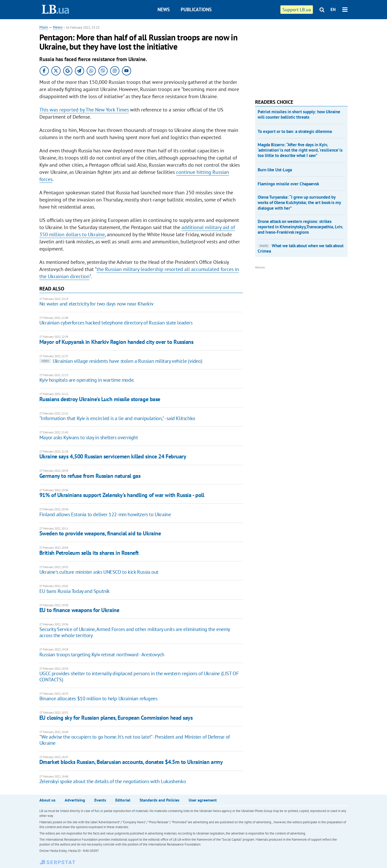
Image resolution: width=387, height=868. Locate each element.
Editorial (123, 800)
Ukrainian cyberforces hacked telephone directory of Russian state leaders (116, 323)
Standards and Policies (160, 800)
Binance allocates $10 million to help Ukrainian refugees (98, 698)
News (164, 9)
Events (100, 800)
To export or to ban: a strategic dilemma (295, 131)
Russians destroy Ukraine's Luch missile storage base (100, 399)
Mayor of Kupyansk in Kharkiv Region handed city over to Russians (116, 342)
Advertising (75, 800)
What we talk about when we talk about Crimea (301, 248)
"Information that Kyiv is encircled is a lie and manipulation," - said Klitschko (117, 418)
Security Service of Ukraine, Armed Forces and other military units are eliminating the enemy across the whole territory (135, 632)
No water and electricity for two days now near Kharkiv (96, 304)
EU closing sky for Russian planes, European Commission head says (116, 718)
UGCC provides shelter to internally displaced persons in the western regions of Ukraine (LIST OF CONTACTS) (139, 677)
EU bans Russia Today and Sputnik (75, 591)
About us (47, 800)
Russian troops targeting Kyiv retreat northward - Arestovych (102, 655)
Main (44, 27)
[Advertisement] (293, 56)
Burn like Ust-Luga (275, 170)
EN (333, 9)
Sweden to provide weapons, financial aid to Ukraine (100, 533)
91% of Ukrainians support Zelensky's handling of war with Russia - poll (122, 495)
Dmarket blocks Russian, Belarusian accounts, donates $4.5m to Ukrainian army (131, 762)
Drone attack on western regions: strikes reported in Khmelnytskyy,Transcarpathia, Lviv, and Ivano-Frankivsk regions (300, 227)
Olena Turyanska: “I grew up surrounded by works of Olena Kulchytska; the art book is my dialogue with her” (299, 203)
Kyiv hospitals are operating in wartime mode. (87, 380)
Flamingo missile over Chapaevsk (288, 184)
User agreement (203, 800)
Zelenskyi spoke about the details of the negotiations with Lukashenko (113, 781)
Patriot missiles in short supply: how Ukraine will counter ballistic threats (299, 114)
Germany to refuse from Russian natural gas (90, 476)
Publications (196, 9)
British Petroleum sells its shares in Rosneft (89, 553)
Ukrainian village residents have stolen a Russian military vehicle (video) (121, 361)
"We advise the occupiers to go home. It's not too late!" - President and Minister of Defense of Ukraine (135, 740)
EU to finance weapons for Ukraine (79, 610)
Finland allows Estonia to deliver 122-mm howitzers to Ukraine (105, 514)
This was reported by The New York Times (84, 110)
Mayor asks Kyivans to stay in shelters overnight (89, 437)
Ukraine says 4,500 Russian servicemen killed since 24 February (113, 456)
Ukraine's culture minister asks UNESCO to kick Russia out (99, 572)
